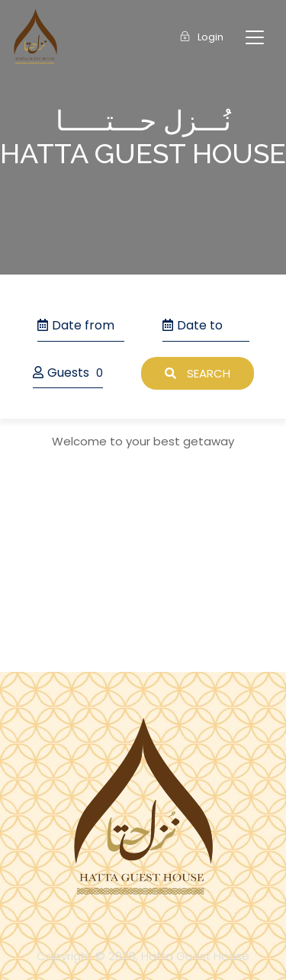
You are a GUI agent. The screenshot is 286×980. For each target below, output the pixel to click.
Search (198, 373)
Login (202, 37)
